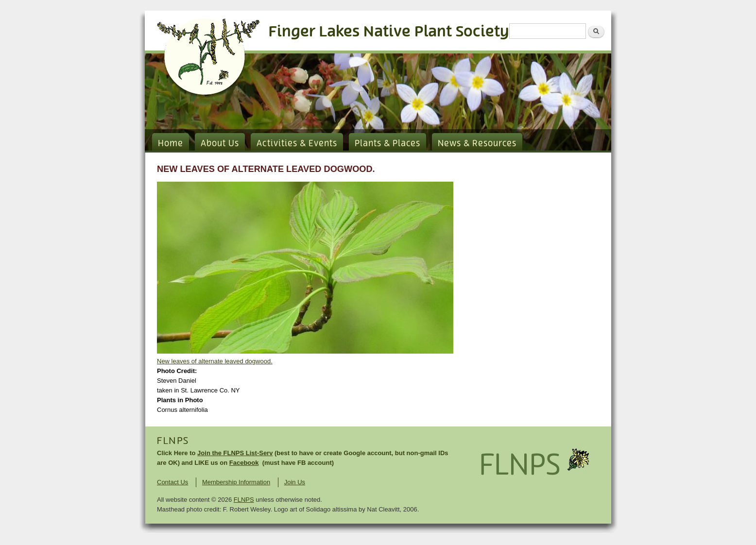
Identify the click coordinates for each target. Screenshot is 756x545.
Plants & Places (387, 144)
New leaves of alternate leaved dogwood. (215, 361)
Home (171, 144)
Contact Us (172, 482)
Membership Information (236, 482)
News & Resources (477, 144)
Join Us (295, 482)
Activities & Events (297, 144)
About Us (220, 144)
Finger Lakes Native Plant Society (389, 32)
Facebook (244, 463)
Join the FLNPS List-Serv (235, 453)
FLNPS (173, 441)
